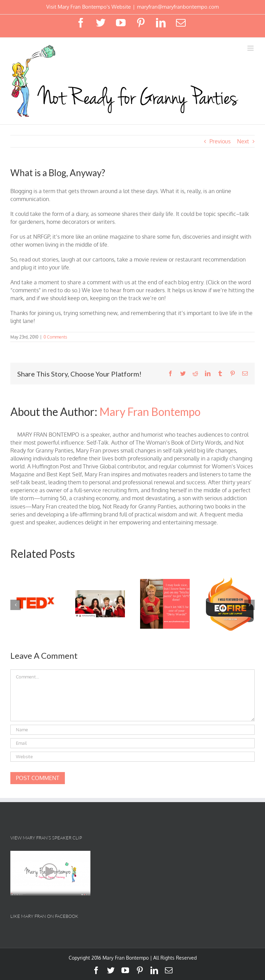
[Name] (132, 730)
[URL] (132, 757)
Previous (220, 141)
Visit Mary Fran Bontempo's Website (89, 7)
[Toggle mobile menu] (251, 48)
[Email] (132, 743)
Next (243, 141)
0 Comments (55, 337)
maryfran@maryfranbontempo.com (178, 7)
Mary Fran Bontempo (150, 412)
